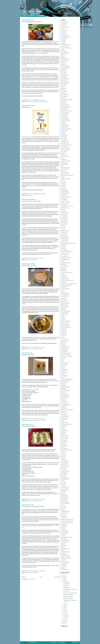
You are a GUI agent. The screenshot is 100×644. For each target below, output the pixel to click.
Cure (62, 158)
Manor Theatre (64, 300)
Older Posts (57, 577)
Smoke (62, 486)
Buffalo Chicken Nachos (66, 100)
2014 (64, 577)
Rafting (62, 429)
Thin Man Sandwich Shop (66, 523)
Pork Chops (63, 413)
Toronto (63, 528)
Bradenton (63, 88)
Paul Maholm (64, 373)
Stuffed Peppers (64, 502)
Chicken (63, 124)
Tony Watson (64, 526)
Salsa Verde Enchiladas (29, 426)
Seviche (63, 470)
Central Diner (64, 117)
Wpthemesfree (75, 643)
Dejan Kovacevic (64, 169)
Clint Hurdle (63, 138)
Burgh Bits (63, 103)
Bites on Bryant (64, 75)
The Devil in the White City (66, 520)
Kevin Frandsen (64, 266)
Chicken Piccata (64, 126)
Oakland (63, 358)
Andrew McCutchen (65, 37)
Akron (62, 29)
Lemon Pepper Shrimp (66, 285)
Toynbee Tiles (64, 531)
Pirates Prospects (65, 390)
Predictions (63, 419)
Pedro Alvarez (64, 376)
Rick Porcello (64, 439)
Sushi (62, 505)
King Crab (63, 269)
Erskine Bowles (64, 192)
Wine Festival (36, 573)
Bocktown (63, 85)
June (65, 608)
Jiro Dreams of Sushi (65, 258)
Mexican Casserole (65, 321)
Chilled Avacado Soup (28, 355)
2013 (64, 579)
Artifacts (63, 40)
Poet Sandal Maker (65, 405)
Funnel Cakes (64, 208)
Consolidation (64, 147)
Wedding (63, 553)
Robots (62, 452)
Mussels (63, 344)
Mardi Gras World (65, 303)
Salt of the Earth (64, 466)
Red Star (63, 434)
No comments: (43, 100)
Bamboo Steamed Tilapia (29, 266)
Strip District (54, 41)
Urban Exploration (65, 541)
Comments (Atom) (31, 579)
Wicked (63, 560)
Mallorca (63, 298)
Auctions (63, 43)
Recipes (35, 349)
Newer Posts (24, 577)
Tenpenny (63, 516)
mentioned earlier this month (28, 137)
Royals (62, 458)
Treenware (63, 534)
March (65, 613)
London (63, 292)
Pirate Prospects (64, 387)
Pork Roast (63, 415)
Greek (62, 229)
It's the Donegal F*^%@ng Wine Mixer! (33, 507)
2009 (64, 623)
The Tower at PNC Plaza (66, 521)
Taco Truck (63, 507)
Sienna (62, 482)
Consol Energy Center (66, 145)
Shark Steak (64, 473)
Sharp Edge (63, 474)
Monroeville (63, 332)
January (65, 617)
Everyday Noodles (65, 193)
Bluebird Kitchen (64, 82)
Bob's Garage (64, 84)
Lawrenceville (64, 277)
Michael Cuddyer (64, 324)
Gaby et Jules (64, 213)
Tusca (62, 536)
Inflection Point (64, 242)
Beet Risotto (64, 69)
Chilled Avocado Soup (30, 420)
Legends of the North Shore (67, 281)
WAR (62, 550)
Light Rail (63, 287)
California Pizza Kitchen (66, 111)
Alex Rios (63, 32)
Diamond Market (64, 174)
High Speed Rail (64, 237)
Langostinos (64, 276)
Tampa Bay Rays (65, 511)
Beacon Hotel (64, 61)
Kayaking (63, 264)
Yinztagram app (36, 77)
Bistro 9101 (63, 74)
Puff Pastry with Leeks (66, 424)
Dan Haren (63, 163)
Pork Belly (63, 411)
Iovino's (63, 247)
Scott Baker (63, 468)
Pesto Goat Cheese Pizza (66, 379)
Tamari (62, 510)
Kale (62, 261)
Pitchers (63, 392)
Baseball (63, 58)
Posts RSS (32, 16)
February (65, 615)
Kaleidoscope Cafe (65, 263)
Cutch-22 (63, 159)
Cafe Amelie (64, 109)
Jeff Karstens (64, 255)
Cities (62, 134)
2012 (64, 580)
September (66, 588)
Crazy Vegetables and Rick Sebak (32, 22)
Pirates (35, 260)
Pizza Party (63, 398)
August (65, 604)
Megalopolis (63, 314)
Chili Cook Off (64, 127)
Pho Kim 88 (63, 382)
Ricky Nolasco (64, 442)
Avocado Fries (64, 46)
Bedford (63, 64)
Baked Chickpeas (65, 53)
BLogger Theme (53, 643)
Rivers (62, 447)
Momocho (63, 329)
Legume (63, 282)
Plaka (62, 400)
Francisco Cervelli (65, 201)
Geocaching (63, 218)
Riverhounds (64, 445)
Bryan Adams (64, 95)
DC (62, 166)
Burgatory (63, 101)
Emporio (63, 188)
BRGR (62, 90)
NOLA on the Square (65, 355)
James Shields (64, 250)
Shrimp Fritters (64, 478)
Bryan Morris (64, 96)
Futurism (63, 211)
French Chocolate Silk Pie (66, 206)
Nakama (63, 345)
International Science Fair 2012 (67, 243)
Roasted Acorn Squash (66, 450)
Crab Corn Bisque (65, 150)
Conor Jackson (64, 143)
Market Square (64, 306)
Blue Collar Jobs (64, 79)
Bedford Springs (64, 66)
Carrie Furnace (64, 114)
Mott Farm (35, 102)
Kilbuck (63, 268)
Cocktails (63, 140)
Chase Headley (64, 119)
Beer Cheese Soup (65, 67)
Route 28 (63, 457)
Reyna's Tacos (64, 437)
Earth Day (63, 182)
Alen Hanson (64, 30)
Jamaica (63, 248)
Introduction (63, 245)
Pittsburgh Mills (64, 395)
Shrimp (62, 476)
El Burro (63, 184)
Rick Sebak (50, 77)
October (65, 586)
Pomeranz (63, 408)
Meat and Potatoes (65, 311)
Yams (62, 568)
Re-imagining (64, 431)
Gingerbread (64, 221)
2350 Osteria (64, 22)
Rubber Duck (64, 460)
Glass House (64, 224)
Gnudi (62, 226)
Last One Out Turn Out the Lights (31, 201)
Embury (63, 187)
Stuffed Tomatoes (65, 503)
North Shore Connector (66, 356)
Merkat (62, 318)
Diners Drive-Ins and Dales (67, 176)
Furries (62, 209)
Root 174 (63, 455)
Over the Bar (64, 365)
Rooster (63, 453)
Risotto (62, 444)
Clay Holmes (64, 135)
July (64, 606)
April (65, 611)
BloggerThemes (62, 643)
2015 (64, 575)
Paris (62, 368)
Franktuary (63, 205)
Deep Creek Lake (65, 167)
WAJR (62, 547)
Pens (62, 377)
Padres (62, 366)
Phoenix (63, 384)
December (66, 582)
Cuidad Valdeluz (64, 156)
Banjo (62, 56)
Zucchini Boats (64, 570)
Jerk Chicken (64, 256)
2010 (64, 621)
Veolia (62, 544)
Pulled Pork (63, 426)
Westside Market (64, 555)
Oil (62, 361)
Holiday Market (64, 239)
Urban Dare (63, 539)
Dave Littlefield (64, 164)
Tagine (62, 508)
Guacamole (63, 235)
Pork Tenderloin (64, 416)
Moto (62, 337)
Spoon (62, 492)
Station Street (64, 497)
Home (25, 16)
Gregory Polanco (64, 230)
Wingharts (63, 565)
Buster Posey (64, 105)
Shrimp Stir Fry (64, 479)
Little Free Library (65, 289)
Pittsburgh (63, 394)
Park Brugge (64, 369)
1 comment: (42, 258)
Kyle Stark (63, 271)
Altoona (63, 33)
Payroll (62, 374)
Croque (63, 155)
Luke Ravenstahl (64, 293)
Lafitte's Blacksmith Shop (66, 272)
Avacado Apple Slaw (65, 45)
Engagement (64, 190)
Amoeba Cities (64, 35)
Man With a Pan (26, 107)
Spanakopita (64, 490)
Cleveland (63, 137)
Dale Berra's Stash (32, 11)
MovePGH (63, 342)
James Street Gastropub (66, 251)
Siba (62, 481)
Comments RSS (40, 16)
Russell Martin (64, 463)
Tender (62, 515)
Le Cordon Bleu (64, 279)
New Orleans (64, 352)
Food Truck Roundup (65, 197)
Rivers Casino (64, 449)
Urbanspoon (64, 542)
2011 (64, 619)
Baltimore (63, 54)
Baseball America (65, 59)
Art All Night (63, 38)
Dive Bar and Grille (65, 179)
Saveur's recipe (32, 390)
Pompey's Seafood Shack (66, 410)
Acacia (62, 25)
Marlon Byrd (64, 308)
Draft (62, 180)
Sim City (63, 484)
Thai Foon (63, 518)
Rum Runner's (64, 461)
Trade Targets (64, 532)
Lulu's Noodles (64, 297)
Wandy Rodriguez (65, 549)
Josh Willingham (64, 260)
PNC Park (63, 403)
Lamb (62, 274)
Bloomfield (63, 77)
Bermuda (63, 71)
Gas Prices (63, 214)
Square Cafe (64, 495)
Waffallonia (63, 545)
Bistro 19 (63, 72)
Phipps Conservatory (65, 381)
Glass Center (64, 222)
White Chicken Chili (65, 558)
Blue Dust (63, 80)
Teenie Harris (64, 513)
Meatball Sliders (64, 313)
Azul (62, 50)
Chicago (63, 122)
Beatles (63, 63)
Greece (63, 227)
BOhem (63, 87)
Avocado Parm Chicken (66, 48)
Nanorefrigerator (64, 347)
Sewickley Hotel (64, 471)
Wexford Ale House (65, 557)
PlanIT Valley (64, 402)
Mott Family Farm (39, 52)
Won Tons (63, 566)
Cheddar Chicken (65, 121)
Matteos (63, 310)
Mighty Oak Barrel (65, 326)
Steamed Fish (40, 349)
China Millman (64, 130)
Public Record (64, 423)
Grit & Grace (64, 234)
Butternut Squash (65, 108)
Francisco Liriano (65, 203)
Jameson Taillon (64, 253)
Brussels (63, 93)
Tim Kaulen (63, 524)
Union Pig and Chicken (66, 537)
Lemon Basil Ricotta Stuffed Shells (68, 284)
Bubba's (63, 98)
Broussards (63, 92)
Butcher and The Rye (65, 106)
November (66, 584)
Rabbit (62, 428)
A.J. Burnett (63, 24)
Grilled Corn (63, 232)
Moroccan (63, 335)
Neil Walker (63, 350)
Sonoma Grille (64, 489)
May (64, 610)
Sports (62, 494)
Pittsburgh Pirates (65, 397)
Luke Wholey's (64, 295)
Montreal (63, 334)
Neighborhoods (64, 348)
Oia (62, 360)
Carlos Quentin (64, 113)
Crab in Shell (64, 151)
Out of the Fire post (35, 509)
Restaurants (64, 436)
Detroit (62, 171)
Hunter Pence (64, 240)
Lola (62, 290)
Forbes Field (64, 200)
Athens (62, 42)
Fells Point (63, 195)
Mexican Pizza (64, 323)
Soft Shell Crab (64, 487)
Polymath (63, 407)
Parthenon (63, 371)
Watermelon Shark (65, 552)
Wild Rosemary (64, 562)
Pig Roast (63, 386)
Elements (63, 185)
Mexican (63, 319)
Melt (62, 316)
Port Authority (64, 418)
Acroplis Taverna (64, 27)
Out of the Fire (64, 363)
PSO (62, 421)
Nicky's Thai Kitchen (65, 353)
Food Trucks (64, 198)
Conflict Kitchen (64, 142)
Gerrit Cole (63, 219)
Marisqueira (63, 305)
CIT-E (62, 132)
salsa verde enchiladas (52, 381)
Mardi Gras (63, 302)
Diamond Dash (64, 172)
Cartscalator (64, 116)
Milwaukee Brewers (65, 327)
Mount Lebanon (64, 340)
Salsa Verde (40, 501)
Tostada (63, 529)
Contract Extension (65, 148)
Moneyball (63, 331)
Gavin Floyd (63, 216)
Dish (62, 177)
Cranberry (63, 153)
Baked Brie (63, 51)
